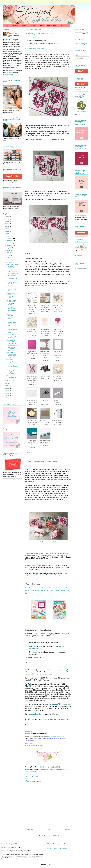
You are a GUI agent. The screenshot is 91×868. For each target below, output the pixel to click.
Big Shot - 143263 (45, 376)
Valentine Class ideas (62, 770)
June (8, 253)
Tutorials (42, 25)
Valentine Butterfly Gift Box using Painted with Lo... (12, 336)
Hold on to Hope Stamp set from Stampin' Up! (11, 289)
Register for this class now (35, 565)
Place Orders (15, 25)
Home (7, 25)
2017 (7, 383)
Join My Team (65, 25)
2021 (7, 229)
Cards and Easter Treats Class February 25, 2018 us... (11, 302)
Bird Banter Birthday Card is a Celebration (12, 266)
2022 (7, 226)
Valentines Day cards (31, 771)
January (9, 380)
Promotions (33, 25)
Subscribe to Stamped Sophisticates (57, 849)
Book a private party (52, 25)
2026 (7, 217)
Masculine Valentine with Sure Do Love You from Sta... (12, 348)
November (10, 241)
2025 (7, 219)
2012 (7, 396)
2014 (7, 391)
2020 (7, 231)
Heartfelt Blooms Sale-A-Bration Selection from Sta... (11, 323)
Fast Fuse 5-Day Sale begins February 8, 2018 (12, 342)
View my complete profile (10, 75)
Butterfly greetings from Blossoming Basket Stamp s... (12, 271)
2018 (7, 236)
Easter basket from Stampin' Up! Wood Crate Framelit (12, 295)
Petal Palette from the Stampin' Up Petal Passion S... (12, 283)
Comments (80, 58)
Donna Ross (29, 731)
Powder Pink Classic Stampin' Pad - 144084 (45, 331)
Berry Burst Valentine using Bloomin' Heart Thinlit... (11, 355)
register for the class (56, 555)
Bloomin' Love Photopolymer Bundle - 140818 (45, 307)
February (9, 263)
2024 (7, 221)
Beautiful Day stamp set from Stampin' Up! (12, 366)
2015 (7, 388)
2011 (7, 398)
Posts (78, 55)
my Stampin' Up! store (40, 286)
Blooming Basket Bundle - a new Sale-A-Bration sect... (11, 309)
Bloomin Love (44, 770)
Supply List (30, 452)
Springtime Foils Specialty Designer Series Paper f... (12, 316)
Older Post (67, 830)
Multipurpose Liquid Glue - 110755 (32, 443)
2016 (7, 386)
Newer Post (30, 830)
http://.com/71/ (56, 737)
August (9, 248)
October (9, 243)
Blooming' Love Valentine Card (11, 377)
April (8, 258)
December (10, 238)
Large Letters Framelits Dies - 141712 (32, 331)
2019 (7, 234)
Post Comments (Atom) (52, 835)
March (9, 260)
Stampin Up (52, 770)
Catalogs (24, 25)
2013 (7, 393)
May (8, 255)
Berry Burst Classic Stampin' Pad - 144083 (58, 331)
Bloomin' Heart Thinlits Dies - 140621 (58, 307)
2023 (7, 224)
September (10, 245)
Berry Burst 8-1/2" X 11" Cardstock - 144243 (32, 354)
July (8, 250)
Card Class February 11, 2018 (11, 361)
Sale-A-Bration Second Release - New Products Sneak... (12, 330)
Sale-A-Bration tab (40, 634)
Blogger (49, 864)
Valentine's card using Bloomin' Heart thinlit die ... (12, 372)
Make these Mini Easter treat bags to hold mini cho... (12, 277)
